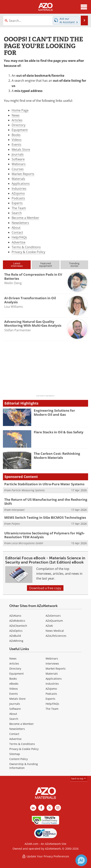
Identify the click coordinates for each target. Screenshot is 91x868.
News (16, 115)
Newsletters (20, 223)
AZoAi (49, 626)
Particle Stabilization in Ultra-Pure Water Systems (44, 484)
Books (16, 135)
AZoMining (16, 641)
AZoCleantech (18, 626)
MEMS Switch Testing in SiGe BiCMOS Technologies (45, 517)
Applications (21, 183)
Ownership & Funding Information (24, 766)
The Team (19, 208)
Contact (17, 232)
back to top (79, 778)
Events (16, 144)
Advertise (19, 242)
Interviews (52, 664)
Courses (18, 169)
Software (18, 159)
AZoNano (15, 616)
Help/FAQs (19, 237)
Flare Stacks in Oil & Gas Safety (59, 432)
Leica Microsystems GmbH (27, 543)
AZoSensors (53, 616)
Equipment (20, 130)
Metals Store (21, 149)
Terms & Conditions (26, 247)
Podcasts (18, 198)
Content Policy (19, 759)
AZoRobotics (17, 621)
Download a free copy (45, 588)
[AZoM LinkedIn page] (33, 808)
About (16, 227)
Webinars (19, 164)
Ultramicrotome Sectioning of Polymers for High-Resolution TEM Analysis (44, 535)
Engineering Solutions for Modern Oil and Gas (54, 412)
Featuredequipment (46, 265)
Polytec (16, 524)
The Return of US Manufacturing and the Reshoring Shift (46, 501)
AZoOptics (16, 631)
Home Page (20, 110)
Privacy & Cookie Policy (28, 252)
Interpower (18, 510)
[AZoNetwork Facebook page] (41, 808)
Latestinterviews (17, 265)
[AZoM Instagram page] (58, 808)
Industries (19, 188)
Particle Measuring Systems (28, 490)
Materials (18, 179)
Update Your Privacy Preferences (45, 856)
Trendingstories (74, 265)
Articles (17, 120)
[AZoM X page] (50, 808)
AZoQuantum (54, 621)
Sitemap (15, 754)
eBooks (14, 684)
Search (17, 213)
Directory (19, 125)
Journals (18, 154)
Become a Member (25, 218)
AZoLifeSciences (56, 636)
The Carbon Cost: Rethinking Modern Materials (57, 455)
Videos (17, 140)
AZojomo (18, 193)
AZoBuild (15, 636)
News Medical (55, 631)
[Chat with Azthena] (81, 860)
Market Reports (23, 174)
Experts (17, 203)
